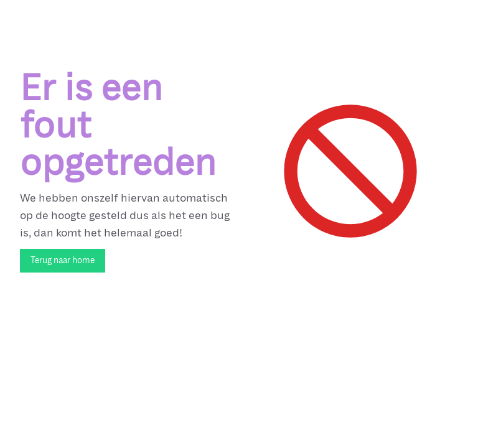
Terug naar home (63, 260)
